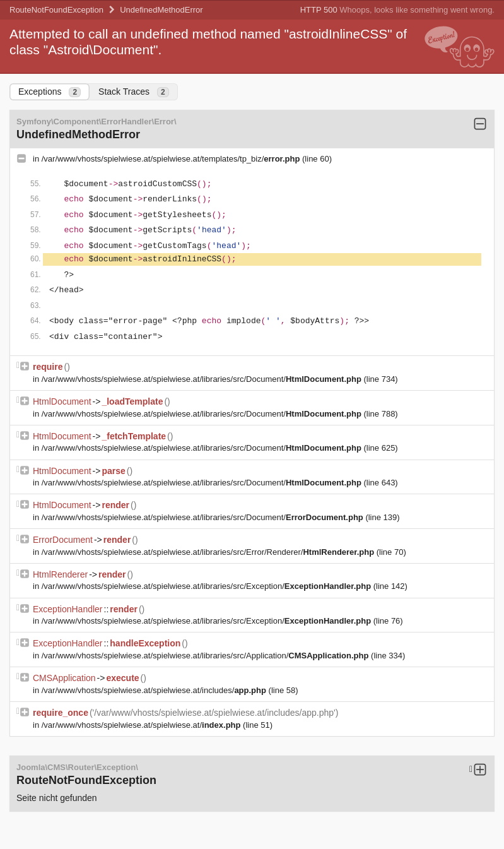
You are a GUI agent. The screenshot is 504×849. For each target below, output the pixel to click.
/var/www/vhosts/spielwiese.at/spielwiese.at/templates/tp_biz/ (172, 159)
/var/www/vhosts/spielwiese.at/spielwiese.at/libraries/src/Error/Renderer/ (209, 552)
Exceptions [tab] (50, 92)
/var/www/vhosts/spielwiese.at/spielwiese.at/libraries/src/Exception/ (208, 586)
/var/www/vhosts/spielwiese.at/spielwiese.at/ (142, 725)
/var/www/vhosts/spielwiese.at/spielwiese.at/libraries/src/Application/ (206, 656)
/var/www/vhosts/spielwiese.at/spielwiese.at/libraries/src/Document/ (203, 379)
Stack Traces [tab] (134, 92)
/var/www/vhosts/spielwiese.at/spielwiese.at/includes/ (155, 690)
